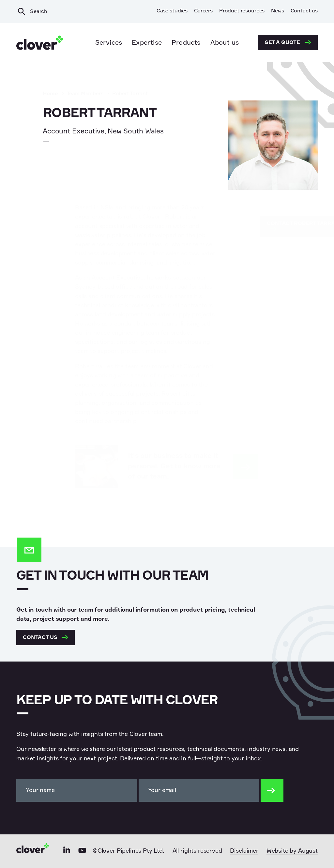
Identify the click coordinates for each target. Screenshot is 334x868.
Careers (203, 11)
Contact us (304, 11)
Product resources (242, 11)
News (277, 11)
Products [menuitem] (186, 43)
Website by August (292, 851)
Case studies (172, 11)
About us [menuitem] (225, 43)
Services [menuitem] (109, 43)
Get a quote (288, 43)
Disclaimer (244, 851)
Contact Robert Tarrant (272, 226)
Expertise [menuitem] (147, 43)
